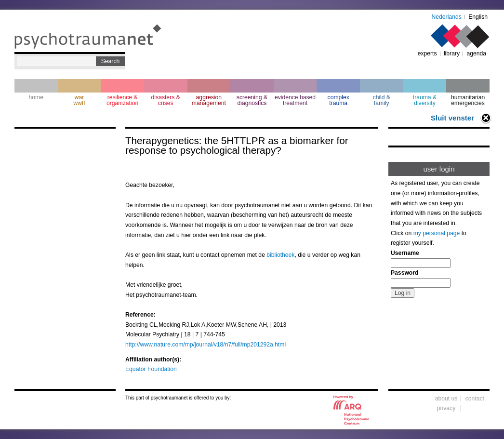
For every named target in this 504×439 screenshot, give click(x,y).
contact (475, 399)
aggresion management (209, 100)
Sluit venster (452, 118)
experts (427, 53)
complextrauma (338, 100)
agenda (476, 53)
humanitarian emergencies (468, 100)
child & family (382, 100)
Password (405, 273)
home (36, 97)
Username (405, 253)
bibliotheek (280, 255)
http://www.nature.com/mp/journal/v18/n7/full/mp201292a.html (206, 345)
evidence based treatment (295, 100)
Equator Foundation (151, 369)
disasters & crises (166, 100)
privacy (446, 408)
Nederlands (447, 17)
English (478, 17)
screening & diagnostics (252, 100)
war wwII (79, 100)
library (452, 53)
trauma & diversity (425, 100)
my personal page (437, 233)
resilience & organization (122, 100)
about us (446, 399)
